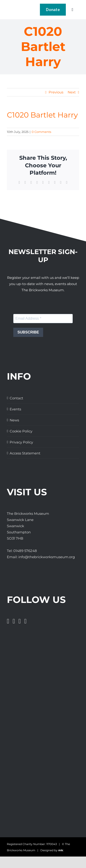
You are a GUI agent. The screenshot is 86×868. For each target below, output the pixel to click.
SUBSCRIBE (28, 332)
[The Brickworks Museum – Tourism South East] (18, 807)
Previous (56, 92)
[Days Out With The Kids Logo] (15, 779)
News (14, 420)
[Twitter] (14, 621)
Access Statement (25, 453)
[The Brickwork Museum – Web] (15, 8)
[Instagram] (19, 621)
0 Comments (41, 132)
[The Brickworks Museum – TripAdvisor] (37, 762)
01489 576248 (25, 551)
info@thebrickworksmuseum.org (47, 557)
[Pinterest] (25, 621)
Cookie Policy (21, 431)
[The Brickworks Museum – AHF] (35, 744)
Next (72, 92)
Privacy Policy (21, 442)
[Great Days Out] (18, 672)
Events (15, 409)
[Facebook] (8, 621)
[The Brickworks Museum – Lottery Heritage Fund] (25, 727)
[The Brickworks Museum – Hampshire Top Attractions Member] (17, 699)
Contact (16, 398)
